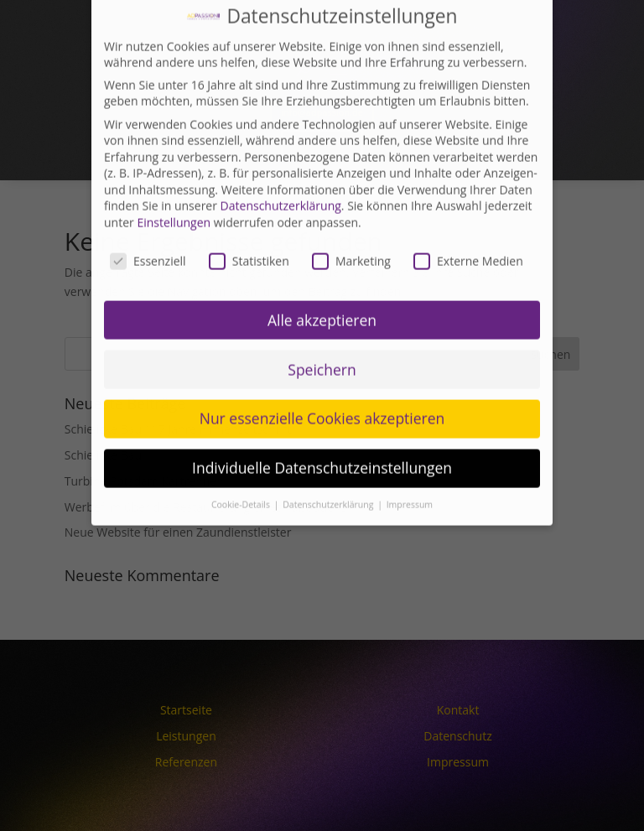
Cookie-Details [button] (242, 480)
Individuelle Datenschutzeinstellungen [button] (322, 444)
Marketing (351, 236)
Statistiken (249, 236)
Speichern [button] (322, 345)
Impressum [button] (410, 480)
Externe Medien (468, 236)
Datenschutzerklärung (281, 182)
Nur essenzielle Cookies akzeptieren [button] (322, 394)
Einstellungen (174, 197)
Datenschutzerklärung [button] (329, 480)
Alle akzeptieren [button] (322, 295)
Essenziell (148, 236)
